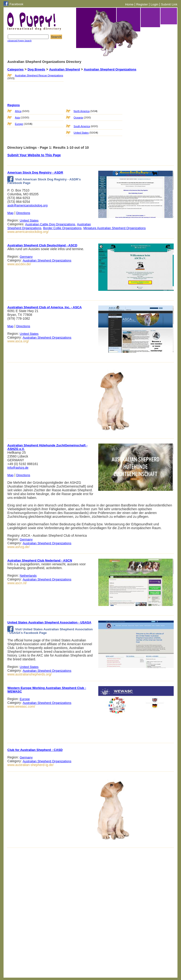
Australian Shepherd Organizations (110, 69)
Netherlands (28, 576)
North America (82, 111)
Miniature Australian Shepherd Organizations (115, 228)
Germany (26, 257)
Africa (18, 111)
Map (10, 213)
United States (81, 133)
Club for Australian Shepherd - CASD (35, 750)
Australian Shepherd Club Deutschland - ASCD (42, 245)
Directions (23, 213)
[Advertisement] (90, 83)
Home (129, 4)
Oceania (78, 118)
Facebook (16, 4)
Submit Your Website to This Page (34, 155)
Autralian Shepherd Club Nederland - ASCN (40, 560)
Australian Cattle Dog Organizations (50, 224)
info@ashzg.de (18, 468)
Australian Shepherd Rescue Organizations (39, 75)
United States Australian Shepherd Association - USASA (49, 622)
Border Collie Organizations (62, 228)
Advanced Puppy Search (19, 41)
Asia (17, 118)
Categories (15, 69)
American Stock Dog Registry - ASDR (35, 172)
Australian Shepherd (64, 69)
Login (154, 4)
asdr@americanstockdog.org (27, 205)
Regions (14, 105)
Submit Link (169, 4)
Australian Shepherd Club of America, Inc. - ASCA (44, 307)
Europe (19, 124)
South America (82, 126)
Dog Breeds (36, 69)
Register (142, 4)
